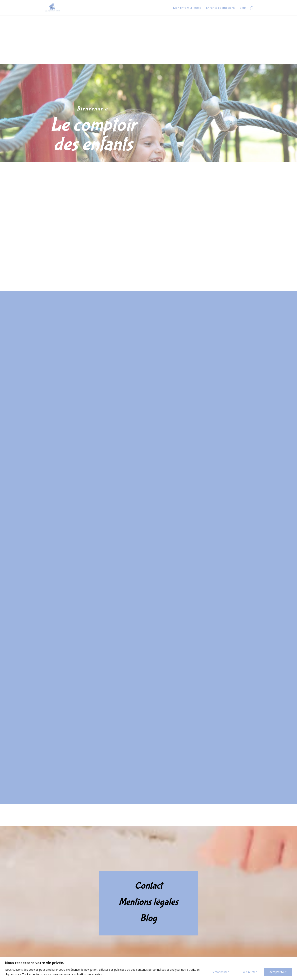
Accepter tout (278, 972)
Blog (243, 8)
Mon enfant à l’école (187, 8)
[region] (148, 968)
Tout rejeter (249, 972)
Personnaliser (220, 972)
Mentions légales (148, 902)
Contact (148, 886)
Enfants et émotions (220, 8)
